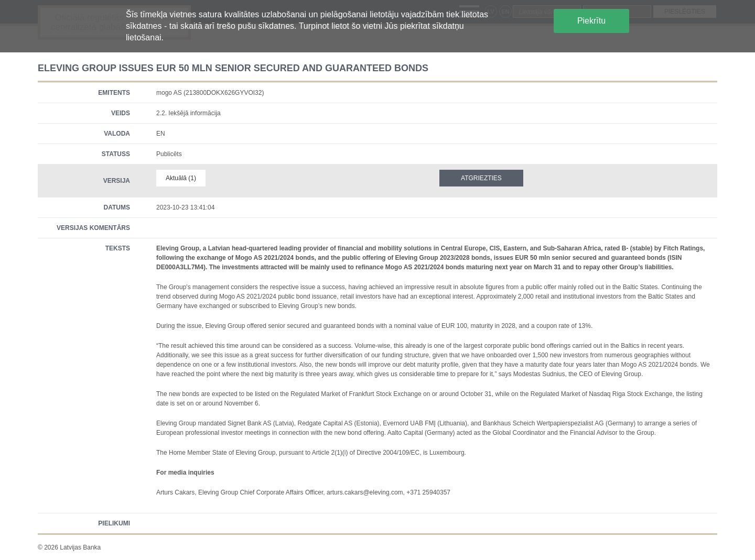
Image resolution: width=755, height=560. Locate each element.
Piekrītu (591, 21)
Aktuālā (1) (181, 178)
